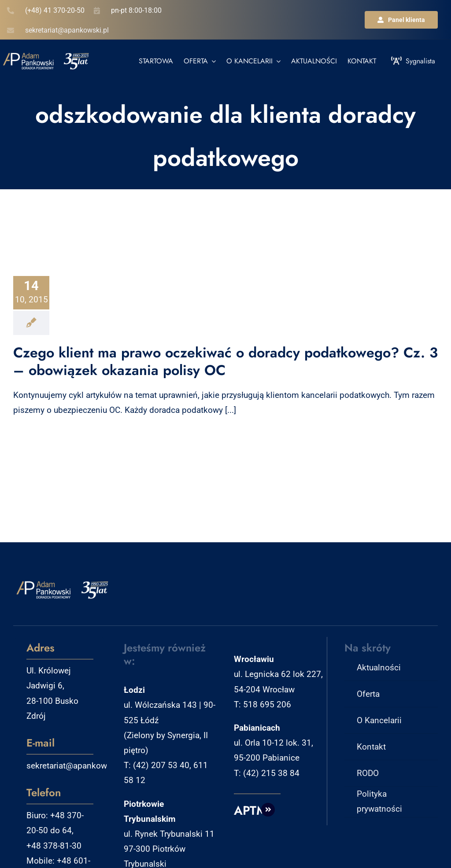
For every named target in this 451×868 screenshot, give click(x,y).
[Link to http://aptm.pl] (268, 810)
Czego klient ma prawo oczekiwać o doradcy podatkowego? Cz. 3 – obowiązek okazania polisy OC (225, 361)
